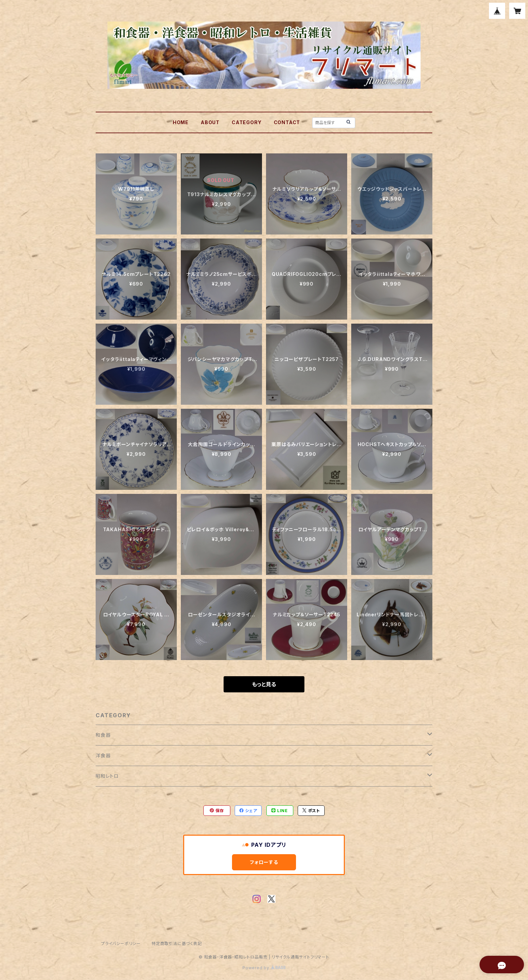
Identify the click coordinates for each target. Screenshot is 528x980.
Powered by (264, 968)
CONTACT (287, 122)
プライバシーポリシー (121, 943)
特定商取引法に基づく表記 (177, 943)
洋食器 (103, 755)
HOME (181, 122)
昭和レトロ (107, 776)
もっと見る (264, 684)
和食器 (103, 735)
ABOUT (210, 122)
